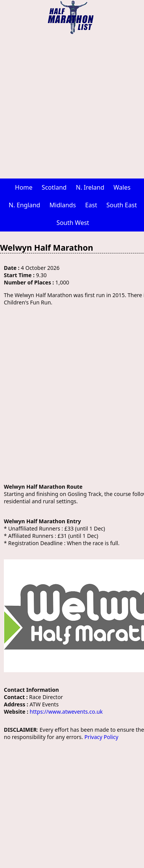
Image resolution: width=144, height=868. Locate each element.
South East (122, 205)
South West (73, 223)
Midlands (63, 205)
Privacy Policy (101, 737)
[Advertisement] (72, 107)
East (91, 205)
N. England (25, 205)
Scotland (54, 187)
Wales (122, 187)
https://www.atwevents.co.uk (66, 712)
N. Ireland (90, 187)
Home (24, 187)
